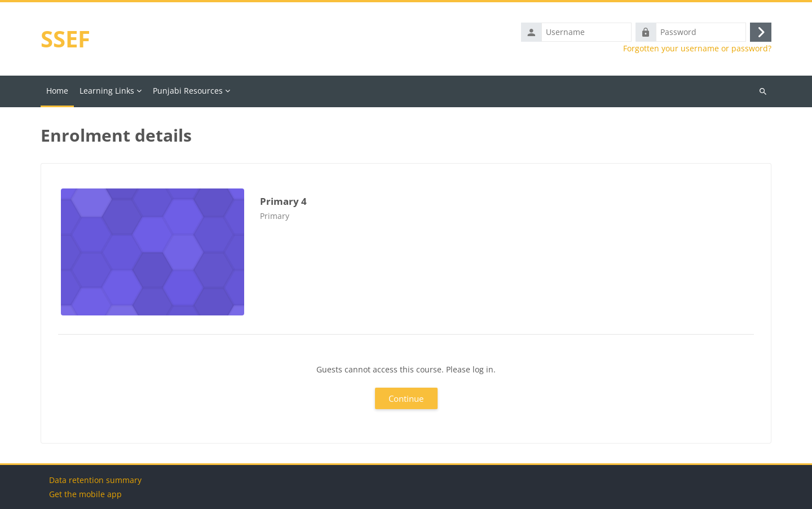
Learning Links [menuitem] (107, 91)
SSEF (65, 39)
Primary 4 (283, 201)
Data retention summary (95, 480)
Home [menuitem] (57, 91)
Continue (406, 398)
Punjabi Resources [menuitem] (188, 91)
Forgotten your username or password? (697, 49)
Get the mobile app (85, 494)
